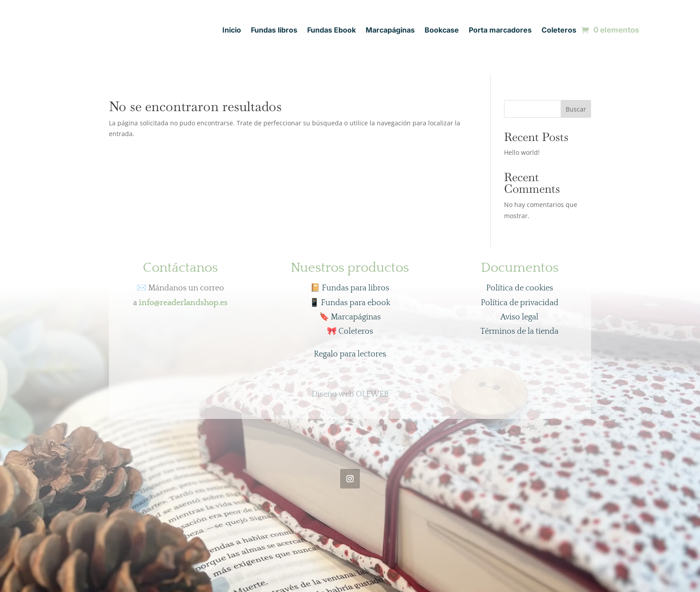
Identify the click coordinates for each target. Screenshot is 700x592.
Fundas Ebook (331, 31)
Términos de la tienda (519, 331)
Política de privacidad (520, 303)
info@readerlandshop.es (183, 303)
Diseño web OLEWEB (350, 394)
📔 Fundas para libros (350, 288)
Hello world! (522, 152)
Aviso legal (519, 317)
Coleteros (559, 31)
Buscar (576, 109)
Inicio (232, 31)
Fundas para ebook (350, 303)
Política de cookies (520, 288)
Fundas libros (274, 31)
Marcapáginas (390, 31)
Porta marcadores (500, 31)
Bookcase (442, 31)
